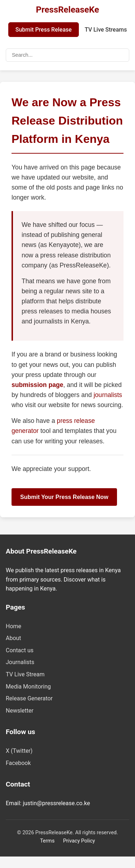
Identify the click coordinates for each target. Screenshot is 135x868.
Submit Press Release (44, 30)
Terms (47, 841)
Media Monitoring (28, 687)
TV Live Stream (25, 674)
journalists (108, 395)
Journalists (20, 662)
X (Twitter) (19, 751)
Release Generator (29, 698)
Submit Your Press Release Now (64, 497)
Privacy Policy (79, 841)
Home (13, 626)
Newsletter (20, 711)
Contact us (20, 650)
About (13, 638)
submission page (37, 385)
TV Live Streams (106, 30)
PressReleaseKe (67, 10)
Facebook (18, 763)
